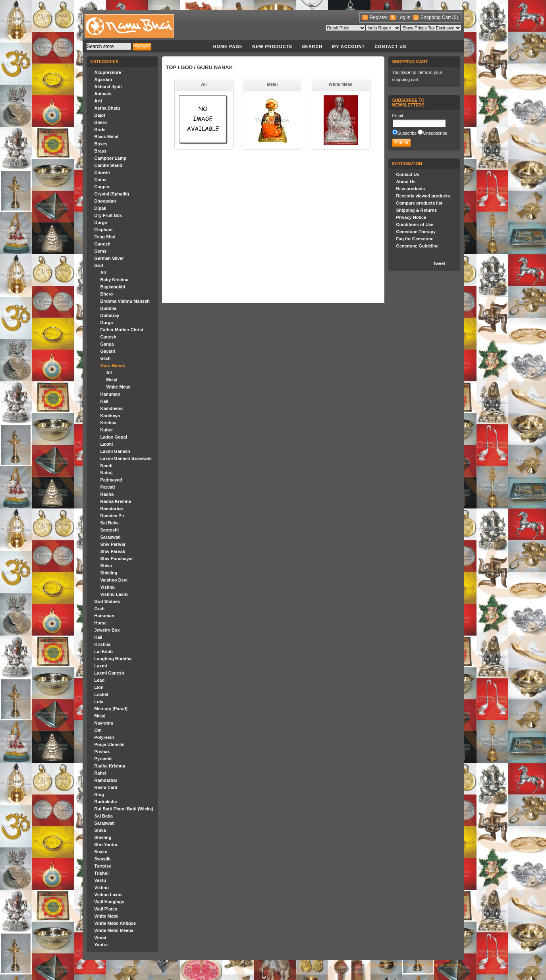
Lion (99, 687)
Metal (112, 380)
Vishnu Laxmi (115, 594)
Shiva (106, 566)
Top (171, 67)
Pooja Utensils (110, 744)
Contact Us (390, 46)
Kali (104, 401)
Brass (101, 151)
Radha (107, 494)
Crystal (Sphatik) (112, 194)
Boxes (101, 144)
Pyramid (103, 759)
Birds (100, 130)
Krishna (109, 423)
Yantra (101, 945)
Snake (101, 852)
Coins (101, 180)
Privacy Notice (411, 217)
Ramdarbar (112, 508)
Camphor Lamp (111, 158)
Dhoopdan (105, 201)
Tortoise (103, 866)
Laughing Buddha (113, 659)
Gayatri (108, 351)
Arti (98, 101)
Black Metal (107, 137)
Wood (100, 937)
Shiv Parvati (113, 551)
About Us (406, 182)
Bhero (101, 122)
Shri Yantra (106, 845)
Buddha (109, 308)
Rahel (100, 773)
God (99, 265)
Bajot (100, 115)
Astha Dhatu (107, 108)
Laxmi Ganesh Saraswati (126, 458)
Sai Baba (110, 523)
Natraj (107, 473)
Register (379, 17)
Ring (99, 794)
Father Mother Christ (122, 330)
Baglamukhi (113, 287)
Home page (228, 46)
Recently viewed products (423, 196)
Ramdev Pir (113, 516)
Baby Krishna (115, 280)
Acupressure (108, 72)
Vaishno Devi (114, 580)
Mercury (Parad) (111, 709)
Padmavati (111, 480)
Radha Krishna (116, 501)
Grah (106, 358)
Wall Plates (106, 909)
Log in (404, 17)
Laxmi (107, 444)
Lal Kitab (104, 651)
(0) (455, 17)
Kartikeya (110, 416)
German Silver (109, 258)
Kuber (107, 430)
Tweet (439, 263)
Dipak (100, 208)
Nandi (107, 466)
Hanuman (110, 394)
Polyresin (104, 737)
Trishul (102, 873)
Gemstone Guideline (418, 246)
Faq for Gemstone (415, 239)
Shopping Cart (436, 17)
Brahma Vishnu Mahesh (125, 301)
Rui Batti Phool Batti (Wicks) (124, 809)
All (103, 273)
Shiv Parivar (113, 544)
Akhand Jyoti (108, 87)
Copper (102, 187)
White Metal (119, 387)
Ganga (107, 344)
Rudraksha (106, 802)
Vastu (100, 880)
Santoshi (110, 530)
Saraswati (111, 537)
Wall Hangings (109, 902)
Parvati (108, 487)
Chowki (102, 172)
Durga (101, 222)
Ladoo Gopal (114, 437)
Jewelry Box (107, 630)
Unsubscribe (435, 133)
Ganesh (102, 244)
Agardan (103, 79)
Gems (101, 251)
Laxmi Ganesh (115, 451)
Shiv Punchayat (117, 559)
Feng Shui (105, 237)
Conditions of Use (415, 224)
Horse (101, 623)
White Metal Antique (115, 923)
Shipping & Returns (417, 210)
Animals (103, 94)
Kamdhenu (112, 408)
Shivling (109, 573)
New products (272, 46)
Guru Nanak (113, 365)
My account (348, 46)
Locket (101, 694)
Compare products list (420, 203)
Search (312, 46)
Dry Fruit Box (108, 215)
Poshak (102, 752)
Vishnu (108, 587)
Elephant (104, 230)
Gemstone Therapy (416, 232)
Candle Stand (108, 165)
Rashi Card (106, 787)
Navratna (104, 723)
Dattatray (110, 315)
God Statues (107, 601)
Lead (100, 680)
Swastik (103, 859)
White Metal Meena (114, 930)
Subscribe (407, 133)
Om (98, 730)
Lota (99, 702)
